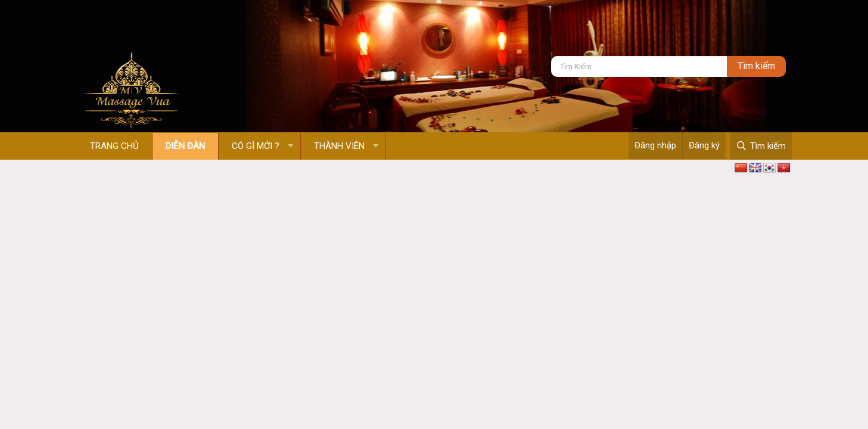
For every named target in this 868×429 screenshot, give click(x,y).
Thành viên (339, 146)
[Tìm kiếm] (639, 66)
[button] (290, 146)
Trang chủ (114, 146)
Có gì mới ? (256, 146)
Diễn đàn (185, 146)
